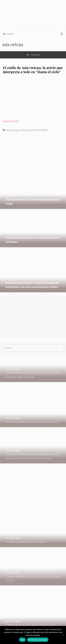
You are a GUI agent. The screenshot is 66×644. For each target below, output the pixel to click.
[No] (62, 635)
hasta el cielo (33, 130)
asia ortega (12, 130)
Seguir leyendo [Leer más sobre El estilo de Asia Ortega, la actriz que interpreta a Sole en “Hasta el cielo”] (11, 121)
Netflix (45, 130)
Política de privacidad (38, 640)
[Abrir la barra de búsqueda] (62, 34)
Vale (22, 640)
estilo (22, 130)
